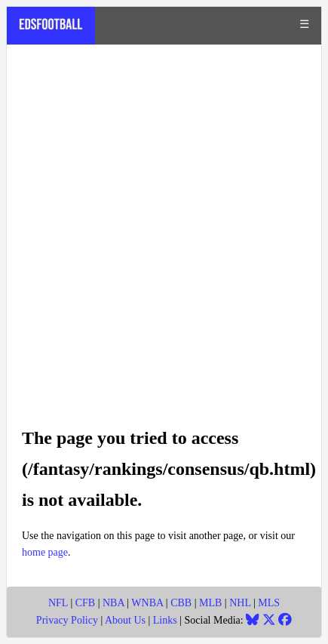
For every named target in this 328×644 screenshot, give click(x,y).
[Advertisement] (164, 228)
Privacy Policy (67, 620)
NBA (113, 603)
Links (165, 620)
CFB (85, 603)
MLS (269, 603)
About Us (125, 620)
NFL (58, 603)
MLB (210, 603)
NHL (240, 603)
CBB (181, 603)
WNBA (147, 603)
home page (45, 552)
